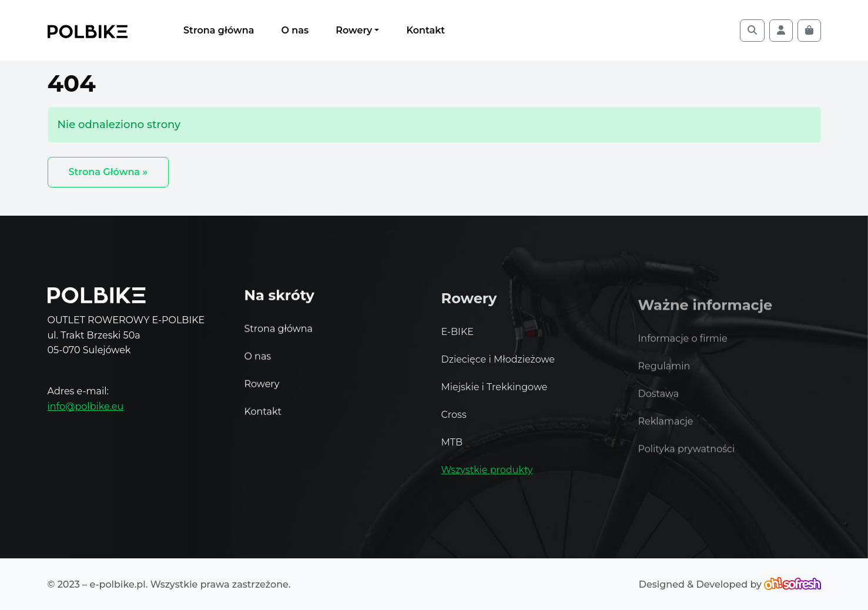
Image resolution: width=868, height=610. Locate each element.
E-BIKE (458, 338)
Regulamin (664, 377)
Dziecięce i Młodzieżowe (498, 365)
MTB (452, 448)
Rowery (354, 30)
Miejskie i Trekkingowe (495, 393)
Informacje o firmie (683, 349)
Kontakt (425, 30)
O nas (295, 30)
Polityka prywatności (687, 460)
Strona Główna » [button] (108, 172)
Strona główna (219, 30)
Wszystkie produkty (487, 476)
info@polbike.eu (86, 407)
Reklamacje (666, 432)
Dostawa (659, 405)
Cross (454, 420)
